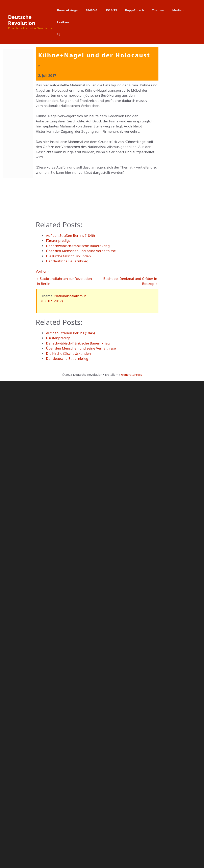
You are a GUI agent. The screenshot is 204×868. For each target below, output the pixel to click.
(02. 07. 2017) (52, 788)
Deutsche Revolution (22, 20)
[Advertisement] (21, 109)
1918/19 (111, 10)
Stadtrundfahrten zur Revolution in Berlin (64, 768)
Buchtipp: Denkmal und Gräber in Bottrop (130, 768)
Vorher (41, 758)
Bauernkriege (67, 10)
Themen (158, 10)
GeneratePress (132, 862)
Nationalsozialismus (70, 783)
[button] (59, 34)
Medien (178, 10)
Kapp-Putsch (134, 10)
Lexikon (63, 22)
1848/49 (92, 10)
